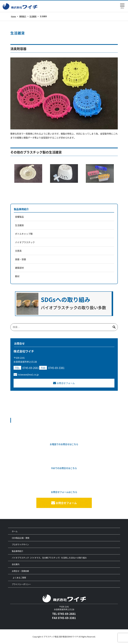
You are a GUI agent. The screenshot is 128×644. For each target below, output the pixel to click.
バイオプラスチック (25, 242)
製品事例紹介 (21, 209)
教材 (17, 276)
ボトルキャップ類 (24, 234)
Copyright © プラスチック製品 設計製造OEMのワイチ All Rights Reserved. (64, 637)
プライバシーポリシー (21, 584)
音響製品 (19, 217)
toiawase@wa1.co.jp (28, 374)
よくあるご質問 (19, 578)
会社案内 (16, 564)
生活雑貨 (19, 225)
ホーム (15, 531)
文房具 (18, 251)
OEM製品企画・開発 (21, 538)
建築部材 (19, 268)
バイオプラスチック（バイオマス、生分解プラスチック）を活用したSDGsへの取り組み (49, 558)
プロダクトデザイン (20, 544)
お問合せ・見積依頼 (20, 571)
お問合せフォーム (66, 383)
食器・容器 (21, 259)
